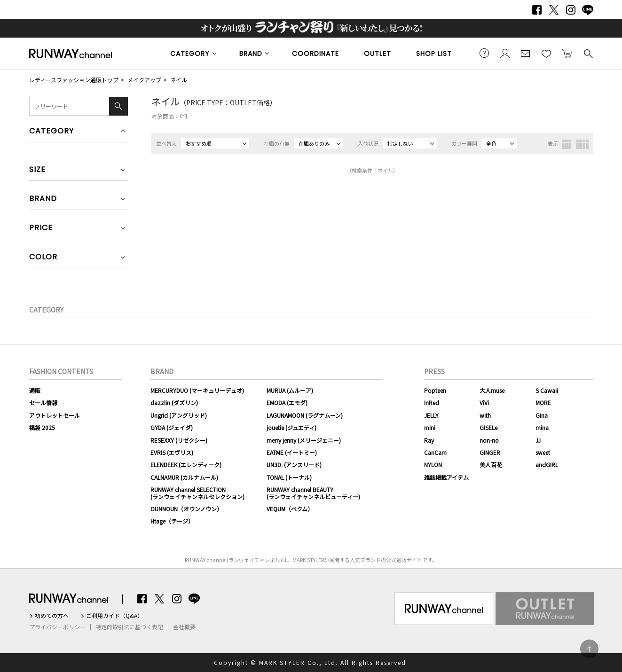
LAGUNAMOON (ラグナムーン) (305, 415)
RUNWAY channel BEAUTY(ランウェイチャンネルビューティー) (313, 493)
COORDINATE (315, 54)
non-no (489, 440)
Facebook (537, 10)
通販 (35, 390)
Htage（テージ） (172, 521)
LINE (588, 10)
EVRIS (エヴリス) (172, 452)
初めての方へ (52, 616)
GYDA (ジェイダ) (172, 427)
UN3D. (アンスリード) (294, 465)
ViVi (484, 402)
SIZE (37, 170)
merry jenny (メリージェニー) (304, 440)
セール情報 (43, 402)
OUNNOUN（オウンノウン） (186, 509)
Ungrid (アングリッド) (179, 415)
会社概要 (184, 627)
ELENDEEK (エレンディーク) (186, 465)
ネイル (179, 80)
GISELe (488, 427)
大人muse (492, 390)
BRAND (251, 54)
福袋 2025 (42, 427)
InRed (432, 402)
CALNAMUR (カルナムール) (184, 477)
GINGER (490, 452)
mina (542, 427)
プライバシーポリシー (57, 627)
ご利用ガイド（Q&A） (114, 616)
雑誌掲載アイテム (446, 477)
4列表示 (582, 144)
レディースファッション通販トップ (74, 80)
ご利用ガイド (484, 53)
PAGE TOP (589, 649)
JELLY (431, 415)
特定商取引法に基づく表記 (129, 627)
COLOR (43, 258)
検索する (588, 53)
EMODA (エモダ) (287, 402)
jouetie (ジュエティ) (291, 427)
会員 (505, 53)
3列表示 (567, 144)
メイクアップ (144, 80)
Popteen (435, 390)
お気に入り (546, 53)
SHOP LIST (434, 54)
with (485, 415)
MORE (543, 402)
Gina (542, 415)
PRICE (41, 229)
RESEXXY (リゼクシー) (179, 440)
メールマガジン (526, 53)
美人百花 (491, 465)
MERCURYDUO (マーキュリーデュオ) (197, 390)
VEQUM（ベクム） (290, 509)
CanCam (435, 452)
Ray (429, 440)
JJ (538, 440)
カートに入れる (567, 53)
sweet (543, 452)
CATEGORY (190, 54)
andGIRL (547, 465)
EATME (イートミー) (292, 452)
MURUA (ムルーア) (290, 390)
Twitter (554, 10)
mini (430, 427)
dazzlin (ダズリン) (174, 402)
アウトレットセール (55, 415)
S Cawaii (547, 390)
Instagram (571, 10)
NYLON (433, 465)
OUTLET (378, 54)
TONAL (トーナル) (289, 477)
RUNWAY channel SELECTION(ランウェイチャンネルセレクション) (197, 493)
